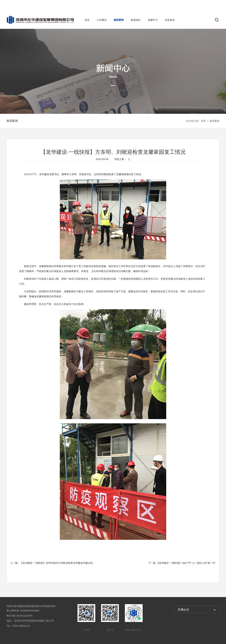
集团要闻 (119, 20)
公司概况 (102, 20)
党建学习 (153, 20)
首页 (87, 20)
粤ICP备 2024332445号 (20, 616)
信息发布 (170, 20)
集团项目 (136, 20)
